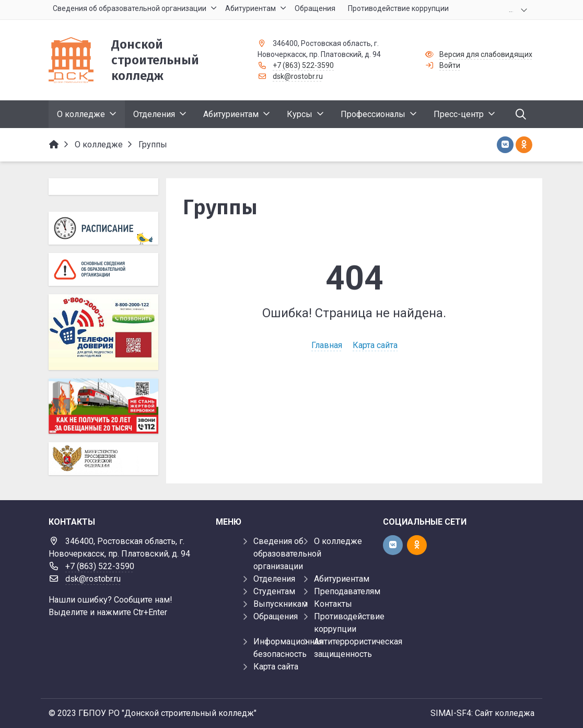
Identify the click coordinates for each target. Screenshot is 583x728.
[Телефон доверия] (103, 332)
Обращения (276, 616)
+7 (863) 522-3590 (303, 65)
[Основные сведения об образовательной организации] (103, 269)
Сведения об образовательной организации (287, 554)
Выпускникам (281, 604)
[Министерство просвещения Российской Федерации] (103, 459)
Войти (450, 65)
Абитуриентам (342, 579)
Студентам (274, 591)
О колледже (338, 541)
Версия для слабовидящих (486, 54)
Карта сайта (375, 345)
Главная (327, 345)
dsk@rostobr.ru (298, 76)
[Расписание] (103, 228)
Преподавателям (347, 591)
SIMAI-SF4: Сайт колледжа (482, 713)
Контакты (333, 604)
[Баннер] (103, 406)
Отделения (274, 579)
